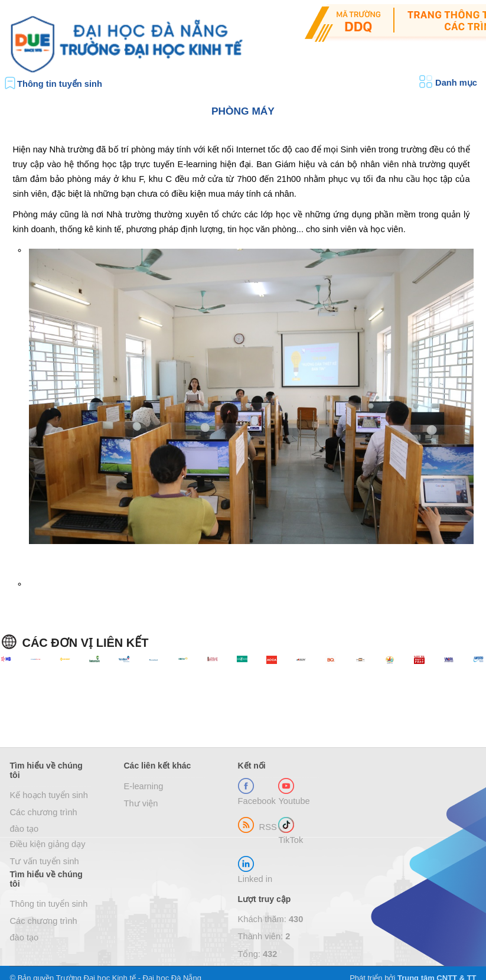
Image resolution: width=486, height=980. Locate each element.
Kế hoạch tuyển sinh (48, 795)
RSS (268, 827)
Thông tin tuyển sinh (60, 84)
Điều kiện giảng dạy (47, 844)
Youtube (294, 801)
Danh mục (456, 83)
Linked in (255, 879)
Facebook (257, 801)
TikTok (291, 840)
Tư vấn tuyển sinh (44, 861)
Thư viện (141, 803)
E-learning (144, 786)
